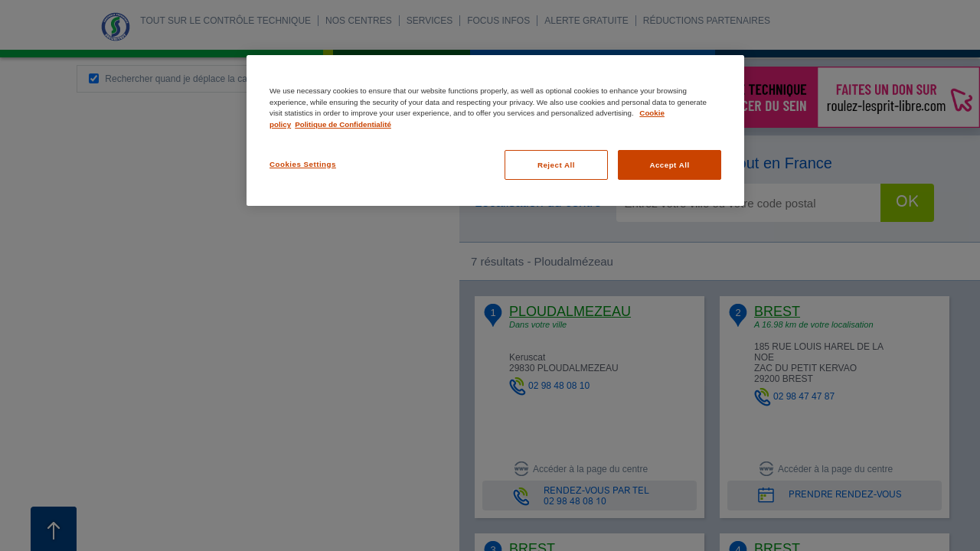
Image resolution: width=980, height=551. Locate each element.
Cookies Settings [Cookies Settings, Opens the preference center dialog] (303, 164)
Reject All (556, 165)
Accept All (669, 165)
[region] (495, 130)
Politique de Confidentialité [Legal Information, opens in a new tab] (343, 124)
